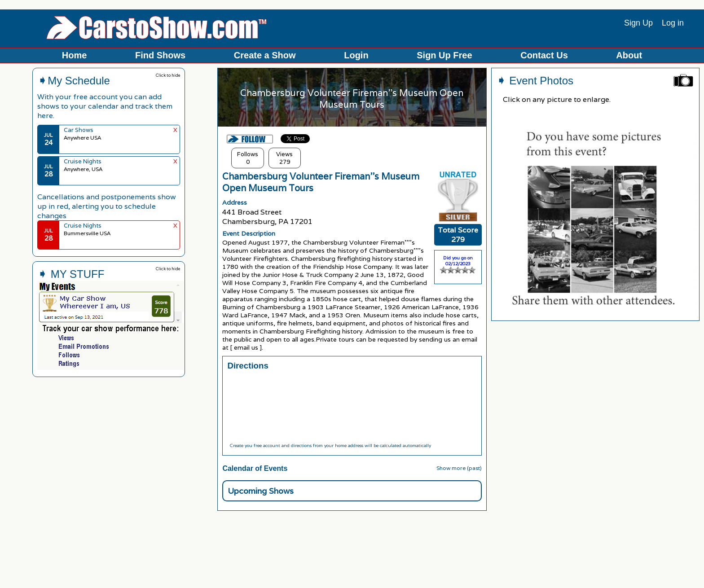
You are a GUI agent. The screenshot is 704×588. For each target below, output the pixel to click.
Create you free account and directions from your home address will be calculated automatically (330, 445)
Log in (673, 23)
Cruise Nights (83, 161)
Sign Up (638, 23)
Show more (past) (459, 468)
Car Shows (79, 130)
